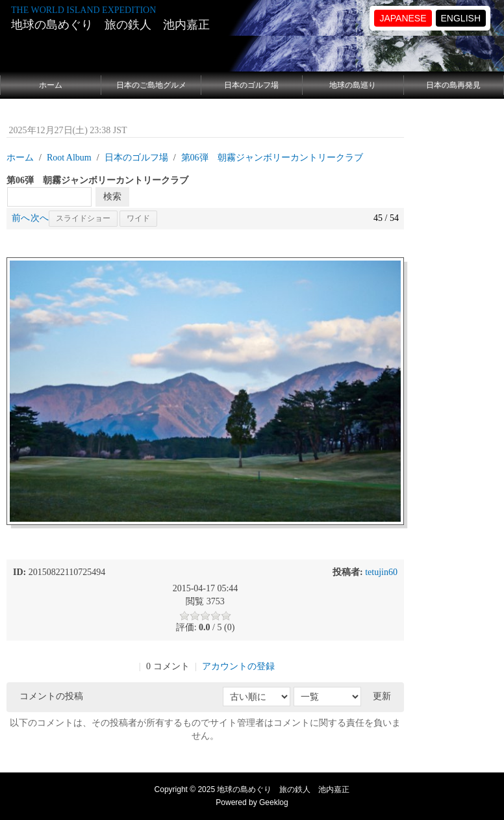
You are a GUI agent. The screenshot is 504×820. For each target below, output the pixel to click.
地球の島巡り (353, 85)
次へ (40, 218)
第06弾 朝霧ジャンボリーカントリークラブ (272, 158)
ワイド (138, 218)
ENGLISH (461, 18)
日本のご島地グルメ (151, 85)
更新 (382, 696)
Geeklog (274, 802)
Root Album (69, 158)
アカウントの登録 (238, 666)
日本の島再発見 (453, 85)
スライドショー (83, 218)
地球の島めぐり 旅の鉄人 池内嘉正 (110, 25)
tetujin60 (381, 572)
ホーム (51, 85)
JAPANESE (403, 18)
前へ (21, 218)
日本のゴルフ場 (251, 85)
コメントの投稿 (51, 696)
